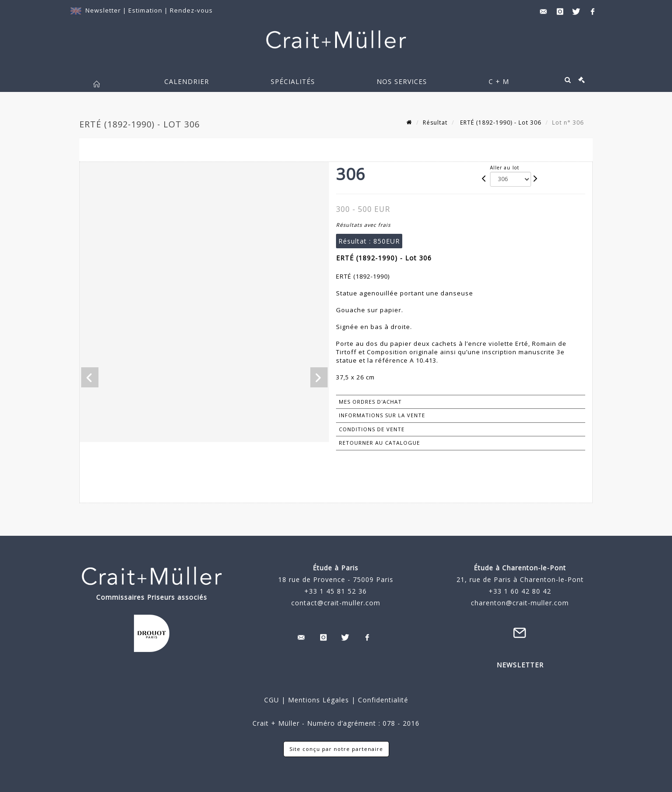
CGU (272, 700)
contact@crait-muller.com (336, 603)
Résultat (435, 123)
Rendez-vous (191, 10)
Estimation (146, 10)
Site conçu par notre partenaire (336, 749)
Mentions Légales (318, 700)
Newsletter (103, 10)
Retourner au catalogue (379, 443)
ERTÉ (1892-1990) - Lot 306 (500, 123)
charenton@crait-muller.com (520, 603)
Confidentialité (382, 700)
